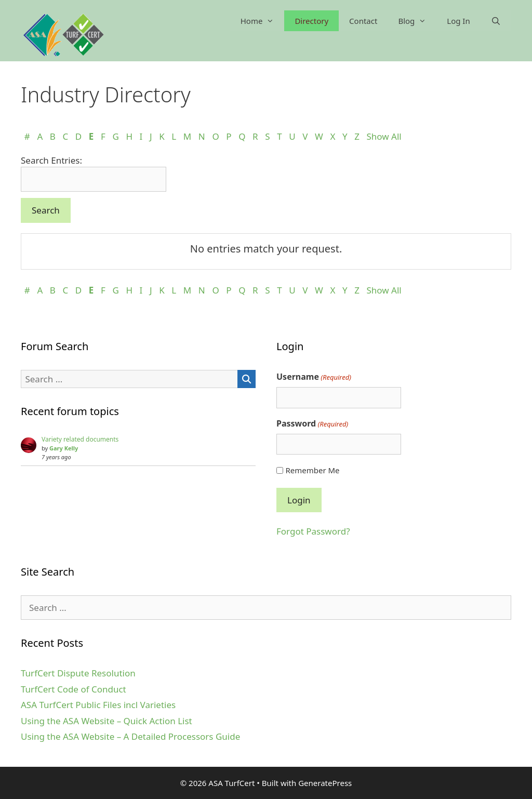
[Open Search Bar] (496, 21)
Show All (384, 136)
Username (314, 377)
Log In (458, 21)
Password (312, 424)
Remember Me (312, 470)
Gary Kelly (64, 448)
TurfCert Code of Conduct (74, 689)
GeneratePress (325, 783)
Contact (363, 21)
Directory (311, 21)
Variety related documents (80, 439)
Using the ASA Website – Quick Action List (107, 721)
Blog (417, 21)
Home (263, 21)
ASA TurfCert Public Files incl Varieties (98, 705)
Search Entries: (51, 160)
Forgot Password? (313, 531)
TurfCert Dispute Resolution (78, 673)
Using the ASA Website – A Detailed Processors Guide (130, 736)
